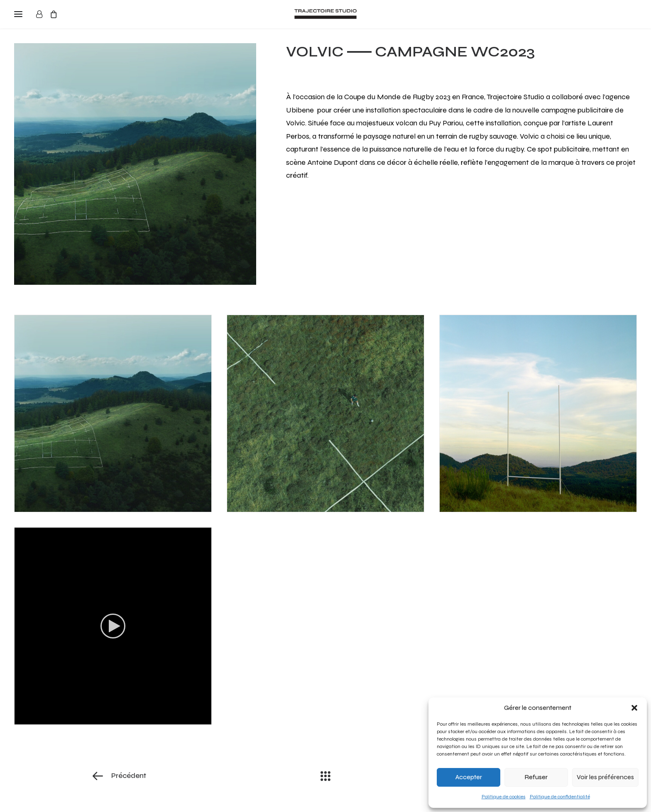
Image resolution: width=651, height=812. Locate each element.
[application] (113, 626)
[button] (634, 708)
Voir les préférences (605, 777)
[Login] (43, 14)
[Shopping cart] (57, 14)
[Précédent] (185, 776)
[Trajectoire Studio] (325, 14)
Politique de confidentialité (560, 797)
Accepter (469, 777)
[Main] (325, 776)
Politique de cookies (504, 797)
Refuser (536, 777)
